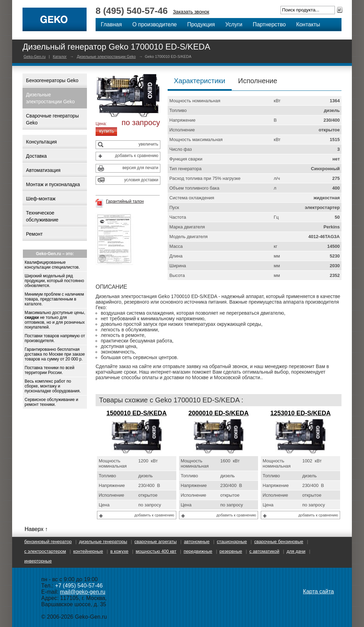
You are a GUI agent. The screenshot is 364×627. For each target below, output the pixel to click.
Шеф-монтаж (41, 199)
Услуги (234, 24)
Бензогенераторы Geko (52, 80)
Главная (111, 24)
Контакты (308, 24)
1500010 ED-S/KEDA (136, 413)
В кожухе (119, 551)
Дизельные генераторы (103, 542)
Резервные (231, 551)
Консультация (41, 142)
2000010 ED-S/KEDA (219, 413)
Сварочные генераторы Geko (52, 119)
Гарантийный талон (125, 201)
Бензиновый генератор (48, 542)
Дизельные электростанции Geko (106, 56)
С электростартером (45, 551)
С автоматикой (264, 551)
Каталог (60, 56)
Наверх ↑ (36, 529)
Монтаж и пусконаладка (53, 184)
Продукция (201, 24)
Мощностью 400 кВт (156, 551)
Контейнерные (88, 551)
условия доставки (141, 180)
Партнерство (269, 24)
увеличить (148, 144)
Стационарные (232, 542)
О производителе (155, 24)
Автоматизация (43, 170)
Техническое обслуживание (42, 216)
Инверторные (38, 561)
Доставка (36, 156)
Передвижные (198, 551)
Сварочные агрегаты (156, 542)
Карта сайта (318, 591)
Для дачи (296, 551)
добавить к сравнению (137, 156)
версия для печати (140, 168)
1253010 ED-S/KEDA (301, 413)
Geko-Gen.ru (35, 56)
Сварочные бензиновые (279, 542)
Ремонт (34, 234)
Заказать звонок (191, 12)
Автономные (197, 542)
